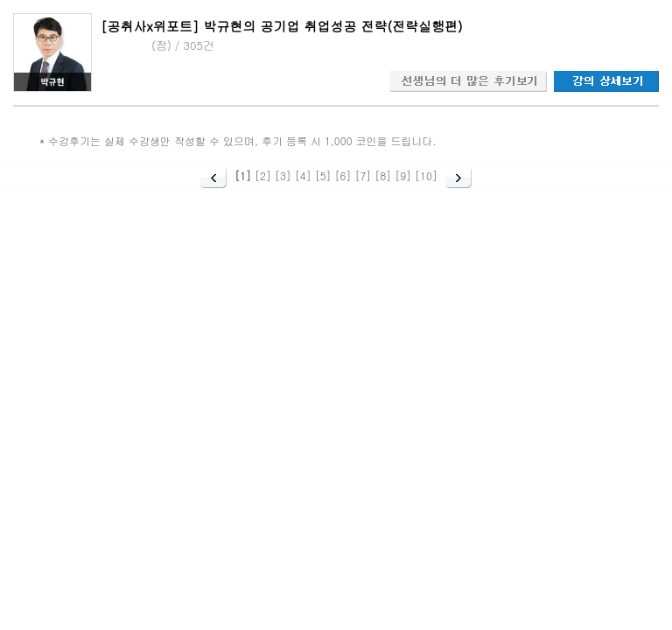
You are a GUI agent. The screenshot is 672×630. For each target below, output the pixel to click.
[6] (343, 175)
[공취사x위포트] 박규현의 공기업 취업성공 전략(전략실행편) (282, 26)
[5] (323, 175)
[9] (403, 175)
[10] (426, 175)
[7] (363, 175)
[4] (303, 175)
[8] (383, 175)
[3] (283, 175)
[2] (263, 175)
